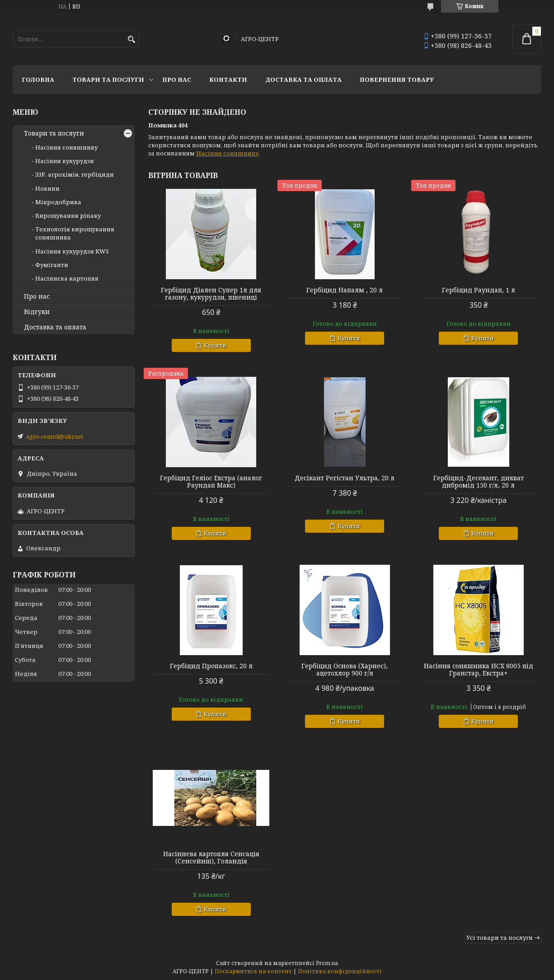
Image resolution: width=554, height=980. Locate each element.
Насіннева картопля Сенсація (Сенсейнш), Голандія (211, 858)
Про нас (177, 80)
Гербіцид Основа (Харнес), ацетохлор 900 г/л (345, 670)
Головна (38, 80)
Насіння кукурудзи (65, 161)
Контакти (228, 80)
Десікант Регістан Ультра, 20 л (345, 478)
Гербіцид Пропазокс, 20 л (211, 666)
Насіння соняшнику (227, 153)
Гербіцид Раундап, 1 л (479, 290)
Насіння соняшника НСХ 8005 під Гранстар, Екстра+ (479, 670)
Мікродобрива (58, 202)
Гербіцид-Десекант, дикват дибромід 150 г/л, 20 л (479, 482)
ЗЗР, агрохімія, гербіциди (75, 174)
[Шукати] (131, 40)
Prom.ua (327, 963)
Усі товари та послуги (500, 938)
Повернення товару (397, 80)
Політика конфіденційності (340, 971)
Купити (215, 345)
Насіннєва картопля (67, 278)
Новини (47, 188)
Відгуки (37, 312)
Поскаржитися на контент (253, 971)
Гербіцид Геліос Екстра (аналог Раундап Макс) (211, 482)
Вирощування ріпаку (68, 216)
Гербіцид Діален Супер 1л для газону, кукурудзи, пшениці (211, 294)
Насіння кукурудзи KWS (72, 251)
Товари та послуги (108, 80)
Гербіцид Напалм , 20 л (345, 290)
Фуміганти (52, 265)
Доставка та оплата (303, 80)
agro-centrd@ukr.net (55, 436)
